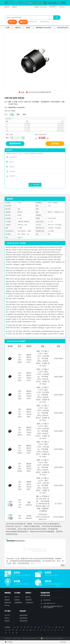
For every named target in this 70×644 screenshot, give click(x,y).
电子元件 (7, 605)
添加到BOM (15, 144)
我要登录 (7, 7)
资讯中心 (7, 618)
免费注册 (14, 7)
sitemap (63, 642)
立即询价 (55, 144)
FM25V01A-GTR (33, 22)
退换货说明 (8, 603)
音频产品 (18, 28)
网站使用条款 (24, 618)
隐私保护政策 (24, 615)
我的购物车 (29, 600)
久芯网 (15, 13)
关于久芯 (7, 615)
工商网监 (9, 642)
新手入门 (7, 597)
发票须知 (17, 600)
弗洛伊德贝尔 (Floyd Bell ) (44, 28)
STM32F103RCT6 (45, 22)
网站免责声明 (24, 621)
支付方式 (17, 597)
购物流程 (7, 600)
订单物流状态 (29, 603)
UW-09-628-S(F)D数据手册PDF (39, 92)
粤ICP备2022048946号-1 (31, 638)
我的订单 (28, 597)
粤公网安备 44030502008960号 (52, 638)
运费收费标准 (18, 603)
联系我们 (7, 621)
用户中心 (62, 7)
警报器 (28, 28)
